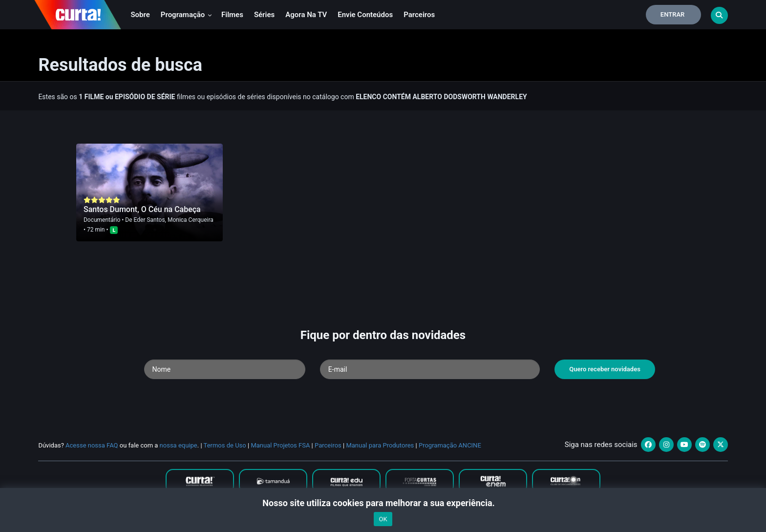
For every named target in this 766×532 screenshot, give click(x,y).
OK (383, 519)
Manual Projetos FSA (280, 445)
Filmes (232, 15)
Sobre (140, 15)
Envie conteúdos (365, 15)
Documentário (102, 220)
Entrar (673, 14)
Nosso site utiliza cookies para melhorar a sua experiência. (383, 503)
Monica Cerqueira (191, 220)
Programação (186, 15)
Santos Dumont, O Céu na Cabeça (142, 209)
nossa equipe (179, 445)
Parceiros (419, 15)
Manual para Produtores (380, 445)
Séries (264, 15)
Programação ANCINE (450, 445)
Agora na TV (306, 15)
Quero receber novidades (605, 369)
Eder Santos (149, 220)
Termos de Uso (225, 445)
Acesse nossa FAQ (92, 445)
